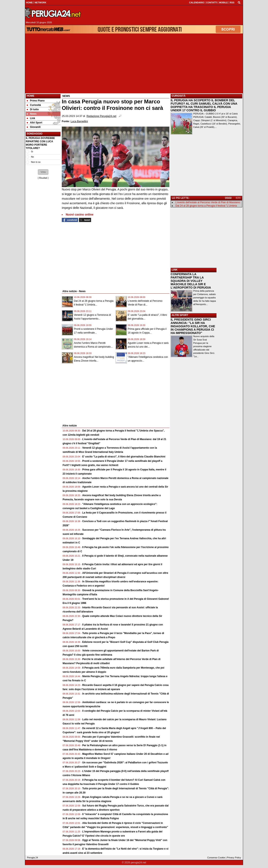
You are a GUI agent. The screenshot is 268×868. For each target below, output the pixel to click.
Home (31, 96)
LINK (175, 270)
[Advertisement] (134, 63)
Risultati (43, 178)
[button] (43, 172)
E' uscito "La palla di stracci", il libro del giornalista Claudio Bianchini (124, 457)
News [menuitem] (32, 114)
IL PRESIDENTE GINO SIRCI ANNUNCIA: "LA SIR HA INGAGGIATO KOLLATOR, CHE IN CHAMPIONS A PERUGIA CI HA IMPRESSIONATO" (193, 326)
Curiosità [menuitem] (34, 105)
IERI (238, 198)
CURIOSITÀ (179, 96)
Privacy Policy (234, 858)
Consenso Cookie (216, 858)
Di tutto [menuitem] (33, 109)
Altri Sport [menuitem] (35, 123)
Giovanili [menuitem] (34, 127)
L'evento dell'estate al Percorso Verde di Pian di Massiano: (208, 202)
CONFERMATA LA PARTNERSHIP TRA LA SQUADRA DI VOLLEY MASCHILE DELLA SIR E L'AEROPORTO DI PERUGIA (191, 281)
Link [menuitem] (31, 118)
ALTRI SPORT (180, 315)
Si (32, 152)
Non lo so (36, 162)
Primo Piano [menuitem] (36, 101)
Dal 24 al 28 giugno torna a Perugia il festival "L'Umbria (206, 206)
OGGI (228, 198)
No (32, 157)
